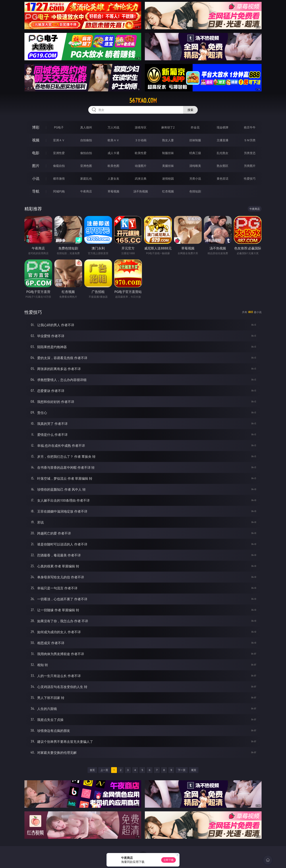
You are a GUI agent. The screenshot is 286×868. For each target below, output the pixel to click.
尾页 (194, 770)
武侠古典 (141, 179)
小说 (36, 178)
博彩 (36, 127)
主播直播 (223, 140)
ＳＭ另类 (250, 140)
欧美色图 (113, 166)
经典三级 (195, 153)
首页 (92, 770)
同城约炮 (59, 191)
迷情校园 (168, 179)
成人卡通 (113, 153)
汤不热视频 (141, 191)
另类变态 (250, 153)
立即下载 (169, 860)
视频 (36, 140)
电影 (36, 153)
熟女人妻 (168, 140)
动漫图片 (141, 166)
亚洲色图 (86, 166)
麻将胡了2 (168, 127)
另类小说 (195, 179)
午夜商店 (86, 191)
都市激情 (59, 179)
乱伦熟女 (223, 153)
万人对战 (113, 127)
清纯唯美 (195, 166)
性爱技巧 (250, 179)
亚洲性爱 (59, 153)
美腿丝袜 (168, 166)
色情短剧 (195, 191)
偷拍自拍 (86, 153)
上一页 (104, 770)
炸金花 (195, 127)
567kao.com (143, 101)
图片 (36, 166)
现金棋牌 (223, 127)
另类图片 (250, 166)
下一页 (182, 770)
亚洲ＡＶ (59, 140)
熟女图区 (223, 166)
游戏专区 (141, 127)
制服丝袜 (168, 153)
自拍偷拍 (86, 140)
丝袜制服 (195, 140)
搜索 (190, 110)
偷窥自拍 (59, 166)
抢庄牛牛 (250, 127)
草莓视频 (113, 191)
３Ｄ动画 (141, 140)
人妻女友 (113, 179)
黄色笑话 (223, 179)
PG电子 (59, 127)
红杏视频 (168, 191)
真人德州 (86, 127)
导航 (36, 191)
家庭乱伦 (86, 179)
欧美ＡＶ (113, 140)
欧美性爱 (141, 153)
